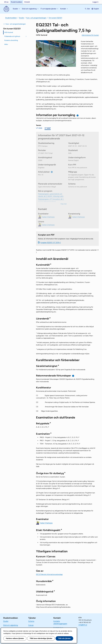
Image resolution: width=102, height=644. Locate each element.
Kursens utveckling (11, 40)
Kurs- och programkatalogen (36, 18)
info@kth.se (83, 625)
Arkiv (6, 44)
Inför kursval (9, 32)
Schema (31, 621)
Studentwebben (17, 2)
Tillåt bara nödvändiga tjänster (41, 638)
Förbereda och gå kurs (12, 36)
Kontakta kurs (58, 628)
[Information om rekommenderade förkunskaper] (73, 376)
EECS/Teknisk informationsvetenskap (49, 574)
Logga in (95, 2)
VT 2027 (48, 128)
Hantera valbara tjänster (15, 638)
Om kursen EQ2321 (55, 18)
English (96, 9)
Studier (22, 18)
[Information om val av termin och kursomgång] (78, 115)
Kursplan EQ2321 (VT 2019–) (51, 243)
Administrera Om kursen (90, 35)
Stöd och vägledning (11, 625)
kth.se (6, 2)
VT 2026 (39, 128)
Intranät (27, 2)
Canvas (31, 625)
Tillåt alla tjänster (64, 638)
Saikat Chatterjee (46, 523)
